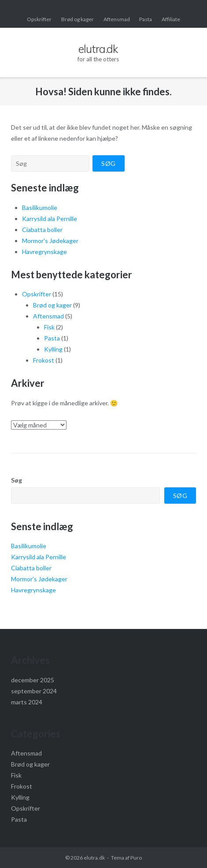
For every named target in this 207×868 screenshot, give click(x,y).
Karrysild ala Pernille (50, 219)
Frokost (44, 360)
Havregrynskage (44, 252)
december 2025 (33, 680)
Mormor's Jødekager (50, 241)
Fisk (49, 327)
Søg (17, 480)
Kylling (53, 349)
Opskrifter (39, 19)
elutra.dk (94, 858)
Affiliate (171, 19)
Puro (136, 858)
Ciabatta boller (42, 230)
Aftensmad (117, 19)
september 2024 (34, 691)
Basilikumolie (40, 208)
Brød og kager (78, 19)
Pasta (146, 19)
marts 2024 (27, 702)
